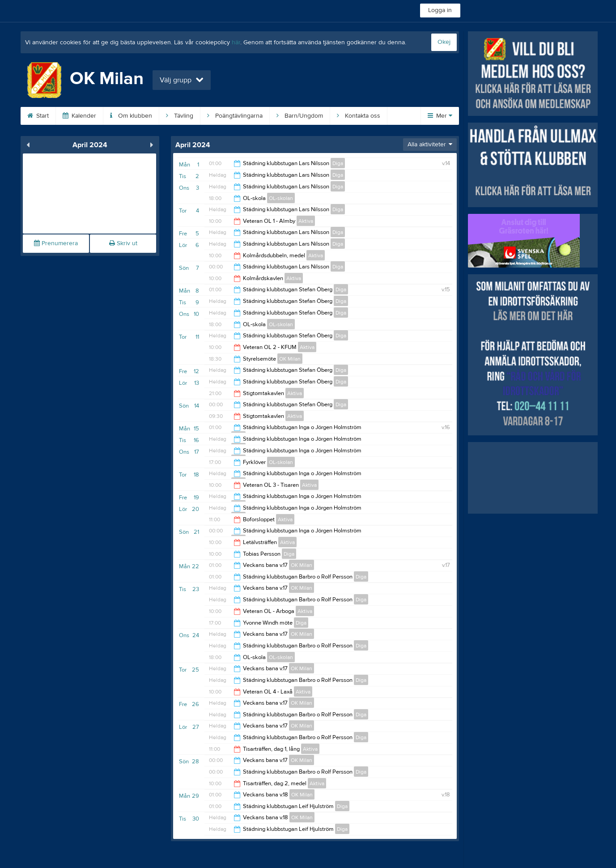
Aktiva (306, 221)
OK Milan (290, 359)
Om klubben (131, 116)
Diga (338, 163)
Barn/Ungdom (300, 116)
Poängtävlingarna (235, 116)
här (236, 43)
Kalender (79, 116)
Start (38, 116)
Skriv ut (123, 243)
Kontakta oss (359, 116)
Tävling (180, 116)
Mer (440, 116)
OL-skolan (281, 198)
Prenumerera (56, 243)
